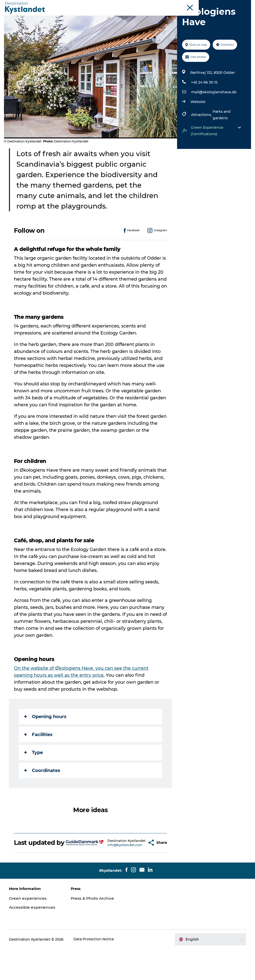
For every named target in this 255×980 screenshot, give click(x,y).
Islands (200, 5)
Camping (180, 16)
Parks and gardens (221, 138)
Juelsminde (182, 5)
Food (159, 16)
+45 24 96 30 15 (204, 106)
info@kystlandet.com (114, 874)
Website (197, 125)
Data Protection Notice (95, 970)
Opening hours (46, 740)
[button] (135, 870)
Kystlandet (114, 5)
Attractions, (201, 138)
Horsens (162, 5)
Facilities (39, 758)
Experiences (77, 16)
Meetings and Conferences (230, 5)
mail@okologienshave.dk (213, 116)
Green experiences (29, 929)
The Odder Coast (139, 5)
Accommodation (130, 16)
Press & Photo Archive (94, 929)
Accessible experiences (33, 938)
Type (34, 776)
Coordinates (43, 794)
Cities (102, 16)
